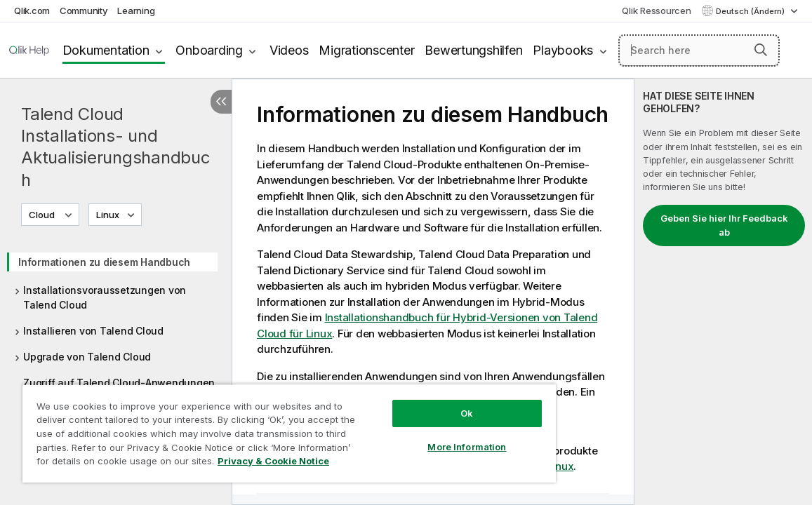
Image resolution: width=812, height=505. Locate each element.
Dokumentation (106, 50)
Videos (289, 50)
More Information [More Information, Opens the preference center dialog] (414, 436)
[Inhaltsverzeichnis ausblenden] (221, 102)
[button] (761, 50)
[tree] (116, 318)
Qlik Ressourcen (656, 11)
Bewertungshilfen (473, 50)
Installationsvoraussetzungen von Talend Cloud (105, 297)
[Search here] (699, 50)
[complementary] (723, 292)
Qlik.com (32, 11)
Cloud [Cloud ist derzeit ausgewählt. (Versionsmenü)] (43, 215)
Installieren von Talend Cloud (93, 331)
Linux (108, 215)
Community (84, 11)
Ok (414, 403)
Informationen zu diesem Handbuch (104, 262)
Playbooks (563, 50)
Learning (136, 11)
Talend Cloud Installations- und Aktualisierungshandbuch (116, 147)
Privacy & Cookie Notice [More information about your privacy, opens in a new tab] (136, 464)
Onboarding (209, 50)
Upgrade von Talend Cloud (87, 357)
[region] (258, 428)
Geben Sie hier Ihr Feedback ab (724, 225)
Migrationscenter (366, 50)
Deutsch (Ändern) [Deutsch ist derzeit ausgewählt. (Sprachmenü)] (751, 11)
